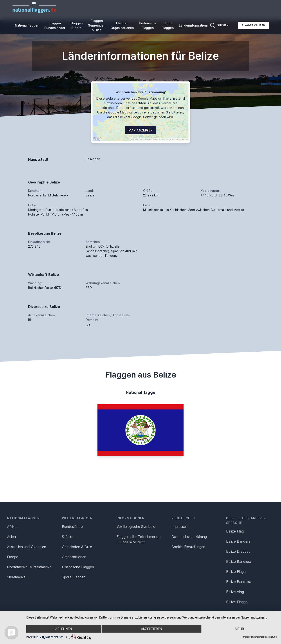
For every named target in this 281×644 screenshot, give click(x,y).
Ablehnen (64, 629)
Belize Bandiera (239, 561)
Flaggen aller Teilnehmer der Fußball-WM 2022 (139, 539)
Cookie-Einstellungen (188, 547)
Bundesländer (73, 527)
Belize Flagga (237, 602)
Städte (68, 537)
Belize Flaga (236, 572)
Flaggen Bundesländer (55, 25)
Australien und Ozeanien (27, 547)
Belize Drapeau (238, 551)
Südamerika (16, 577)
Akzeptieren (151, 629)
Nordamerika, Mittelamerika (29, 567)
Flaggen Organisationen (122, 25)
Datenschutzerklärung (266, 637)
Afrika (12, 527)
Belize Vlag (235, 592)
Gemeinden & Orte (77, 547)
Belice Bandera (238, 541)
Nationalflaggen (27, 25)
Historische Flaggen (148, 25)
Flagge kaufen (253, 25)
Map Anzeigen (140, 130)
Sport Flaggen (168, 25)
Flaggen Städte (77, 25)
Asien (11, 537)
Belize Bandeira (239, 582)
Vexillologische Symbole (136, 527)
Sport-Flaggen (74, 577)
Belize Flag (235, 531)
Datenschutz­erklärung (189, 537)
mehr (239, 629)
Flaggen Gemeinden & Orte (97, 25)
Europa (13, 557)
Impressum (180, 527)
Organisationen (74, 557)
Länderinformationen (195, 25)
